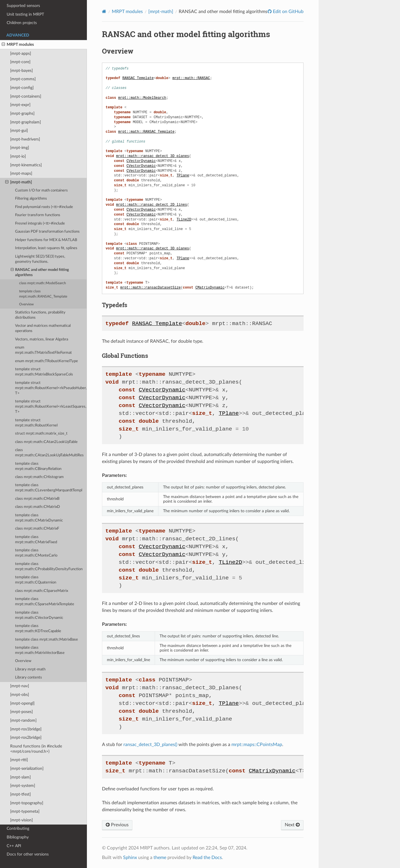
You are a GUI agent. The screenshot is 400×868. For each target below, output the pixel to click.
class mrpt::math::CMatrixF (37, 529)
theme (160, 858)
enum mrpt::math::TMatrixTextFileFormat (43, 350)
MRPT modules (18, 45)
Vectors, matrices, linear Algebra (42, 339)
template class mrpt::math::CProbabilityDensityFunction (49, 567)
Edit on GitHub (288, 12)
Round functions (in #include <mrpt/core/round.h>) (36, 749)
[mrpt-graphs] (22, 113)
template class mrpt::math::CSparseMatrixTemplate (45, 602)
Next (292, 825)
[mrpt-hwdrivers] (25, 139)
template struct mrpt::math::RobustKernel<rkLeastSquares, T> (51, 407)
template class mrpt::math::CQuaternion (36, 580)
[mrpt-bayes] (21, 71)
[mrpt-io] (18, 156)
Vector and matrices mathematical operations (43, 328)
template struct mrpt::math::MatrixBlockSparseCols (44, 372)
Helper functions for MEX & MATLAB (46, 240)
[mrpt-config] (22, 88)
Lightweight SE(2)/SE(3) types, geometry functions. (40, 259)
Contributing (18, 828)
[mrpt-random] (23, 720)
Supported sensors (23, 6)
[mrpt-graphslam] (25, 122)
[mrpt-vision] (21, 820)
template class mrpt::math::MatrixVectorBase (40, 650)
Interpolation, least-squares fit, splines (46, 248)
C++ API (14, 846)
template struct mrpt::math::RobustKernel (36, 423)
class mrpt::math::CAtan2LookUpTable (46, 442)
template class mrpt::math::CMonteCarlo (36, 553)
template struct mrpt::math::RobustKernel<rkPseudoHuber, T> (51, 388)
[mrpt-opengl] (22, 703)
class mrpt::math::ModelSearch (43, 283)
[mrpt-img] (20, 148)
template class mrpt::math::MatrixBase (46, 640)
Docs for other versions (28, 854)
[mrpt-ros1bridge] (26, 729)
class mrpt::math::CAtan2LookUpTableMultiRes (49, 453)
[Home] (104, 11)
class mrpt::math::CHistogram (39, 477)
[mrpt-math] (19, 182)
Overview (26, 304)
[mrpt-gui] (19, 131)
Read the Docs (207, 858)
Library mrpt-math (30, 669)
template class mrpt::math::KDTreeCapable (38, 629)
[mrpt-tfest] (20, 794)
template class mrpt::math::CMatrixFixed (36, 540)
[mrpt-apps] (21, 53)
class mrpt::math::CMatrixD (38, 507)
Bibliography (18, 837)
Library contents (29, 678)
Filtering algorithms (31, 199)
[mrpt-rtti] (19, 760)
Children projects (22, 23)
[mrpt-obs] (20, 695)
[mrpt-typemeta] (25, 811)
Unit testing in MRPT (25, 14)
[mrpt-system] (23, 786)
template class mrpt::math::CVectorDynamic (39, 615)
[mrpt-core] (20, 62)
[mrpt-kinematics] (26, 165)
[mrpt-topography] (27, 803)
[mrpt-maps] (21, 173)
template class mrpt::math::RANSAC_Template (43, 294)
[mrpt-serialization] (27, 768)
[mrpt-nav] (20, 686)
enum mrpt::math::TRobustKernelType (46, 361)
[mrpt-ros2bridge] (26, 737)
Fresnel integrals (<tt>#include (40, 224)
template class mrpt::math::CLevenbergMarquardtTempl (49, 488)
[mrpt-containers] (26, 96)
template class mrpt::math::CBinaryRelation (38, 466)
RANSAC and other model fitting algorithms (40, 272)
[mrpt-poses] (21, 712)
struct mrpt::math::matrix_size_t (41, 434)
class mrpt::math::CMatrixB (37, 499)
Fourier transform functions (38, 215)
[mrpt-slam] (20, 777)
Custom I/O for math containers (41, 190)
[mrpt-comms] (23, 79)
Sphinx (130, 858)
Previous (117, 825)
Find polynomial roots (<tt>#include (44, 207)
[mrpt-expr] (20, 105)
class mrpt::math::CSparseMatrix (42, 591)
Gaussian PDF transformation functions (47, 232)
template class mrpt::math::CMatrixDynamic (39, 518)
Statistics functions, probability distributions (40, 315)
